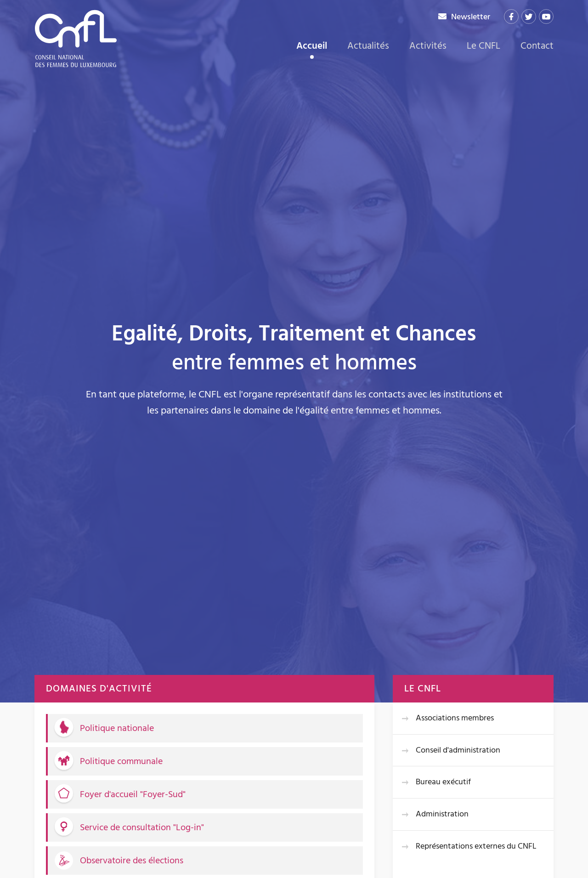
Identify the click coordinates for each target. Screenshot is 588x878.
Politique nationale (117, 728)
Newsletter (471, 17)
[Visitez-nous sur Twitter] (529, 17)
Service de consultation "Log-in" (142, 827)
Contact (537, 46)
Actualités (368, 46)
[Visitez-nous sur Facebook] (511, 17)
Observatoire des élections (132, 861)
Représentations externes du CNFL (476, 846)
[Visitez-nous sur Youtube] (546, 17)
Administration (442, 814)
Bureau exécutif (443, 782)
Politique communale (121, 761)
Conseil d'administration (458, 750)
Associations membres (455, 718)
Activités (428, 46)
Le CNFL (483, 46)
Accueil (312, 47)
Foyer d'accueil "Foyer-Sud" (133, 794)
